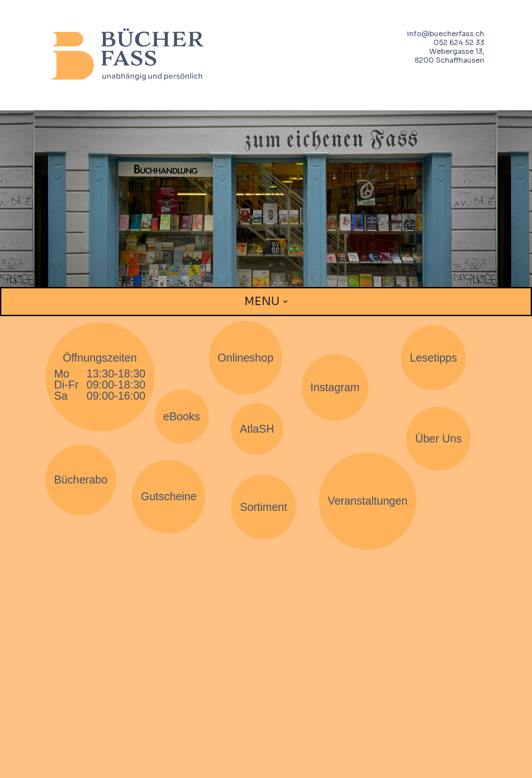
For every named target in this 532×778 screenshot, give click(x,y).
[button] (266, 302)
